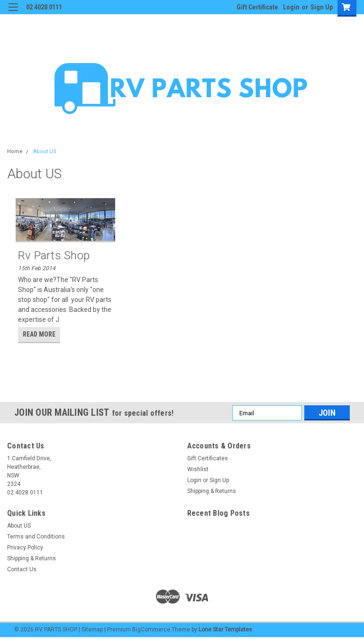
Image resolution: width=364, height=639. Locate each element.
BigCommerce (151, 630)
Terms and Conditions (36, 537)
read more (39, 334)
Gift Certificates (208, 458)
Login (291, 7)
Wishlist (198, 469)
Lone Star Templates (225, 630)
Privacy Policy (25, 548)
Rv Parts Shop (54, 256)
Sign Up (322, 7)
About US (45, 151)
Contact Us (22, 569)
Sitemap (92, 630)
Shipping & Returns (212, 491)
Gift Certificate (257, 7)
